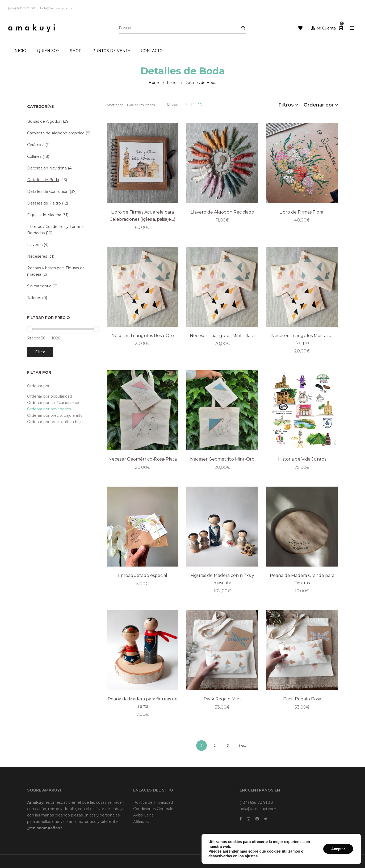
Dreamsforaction (297, 861)
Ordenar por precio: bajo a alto (55, 415)
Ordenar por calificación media (55, 403)
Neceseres (37, 256)
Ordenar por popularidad (50, 396)
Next (242, 745)
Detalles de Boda (43, 180)
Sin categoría (39, 286)
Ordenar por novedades (49, 409)
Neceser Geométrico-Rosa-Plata (143, 459)
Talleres (34, 298)
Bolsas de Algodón (44, 121)
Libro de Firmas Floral (302, 212)
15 (200, 105)
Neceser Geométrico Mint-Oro (222, 459)
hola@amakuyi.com (258, 809)
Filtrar (40, 352)
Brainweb (273, 861)
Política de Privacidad (153, 802)
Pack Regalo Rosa (302, 699)
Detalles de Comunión (48, 192)
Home (155, 83)
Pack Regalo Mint (222, 699)
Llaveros (35, 245)
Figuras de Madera (44, 215)
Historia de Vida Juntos (302, 459)
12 (192, 105)
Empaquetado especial (143, 575)
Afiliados (141, 822)
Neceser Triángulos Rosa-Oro (143, 336)
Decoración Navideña (47, 168)
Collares (34, 156)
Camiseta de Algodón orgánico (56, 133)
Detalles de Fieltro (44, 203)
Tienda (173, 83)
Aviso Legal (144, 815)
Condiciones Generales (154, 809)
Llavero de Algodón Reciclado (222, 212)
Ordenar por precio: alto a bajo (55, 422)
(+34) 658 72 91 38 (256, 802)
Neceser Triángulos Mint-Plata (222, 336)
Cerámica (36, 145)
